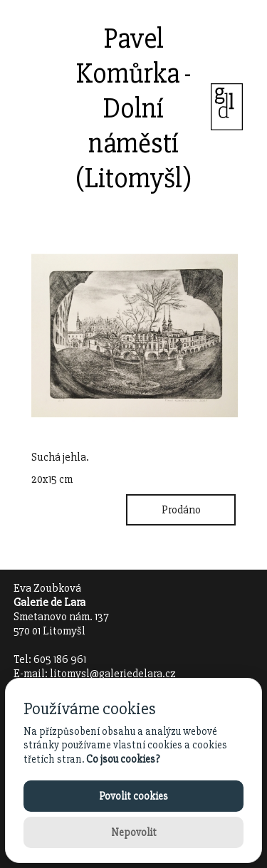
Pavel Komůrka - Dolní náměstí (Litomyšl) (133, 109)
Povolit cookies (133, 796)
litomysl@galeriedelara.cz (113, 674)
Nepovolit (134, 832)
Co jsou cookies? (123, 759)
